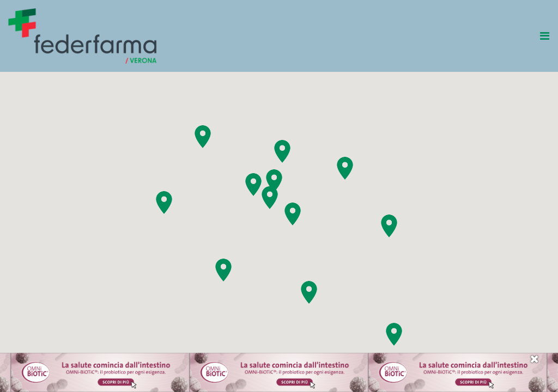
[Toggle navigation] (545, 36)
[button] (394, 334)
